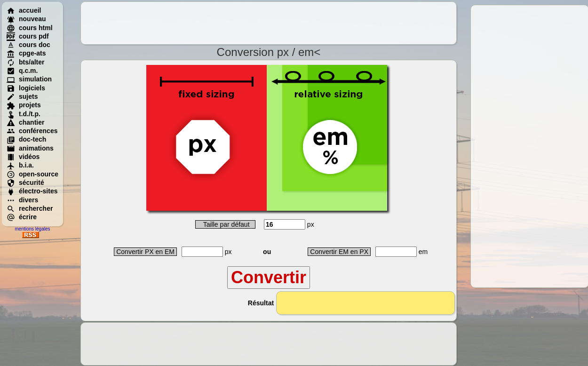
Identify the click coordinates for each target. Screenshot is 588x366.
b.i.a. (20, 165)
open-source (32, 174)
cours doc (28, 45)
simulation (29, 79)
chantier (25, 122)
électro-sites (32, 191)
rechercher (30, 208)
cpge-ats (26, 53)
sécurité (25, 183)
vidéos (23, 157)
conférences (32, 131)
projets (24, 105)
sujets (22, 96)
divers (22, 200)
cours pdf (28, 36)
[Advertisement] (269, 23)
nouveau (26, 19)
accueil (24, 10)
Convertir (269, 277)
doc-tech (26, 139)
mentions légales (32, 229)
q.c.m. (22, 71)
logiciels (26, 88)
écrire (22, 217)
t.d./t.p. (24, 114)
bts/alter (25, 62)
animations (30, 148)
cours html (30, 28)
